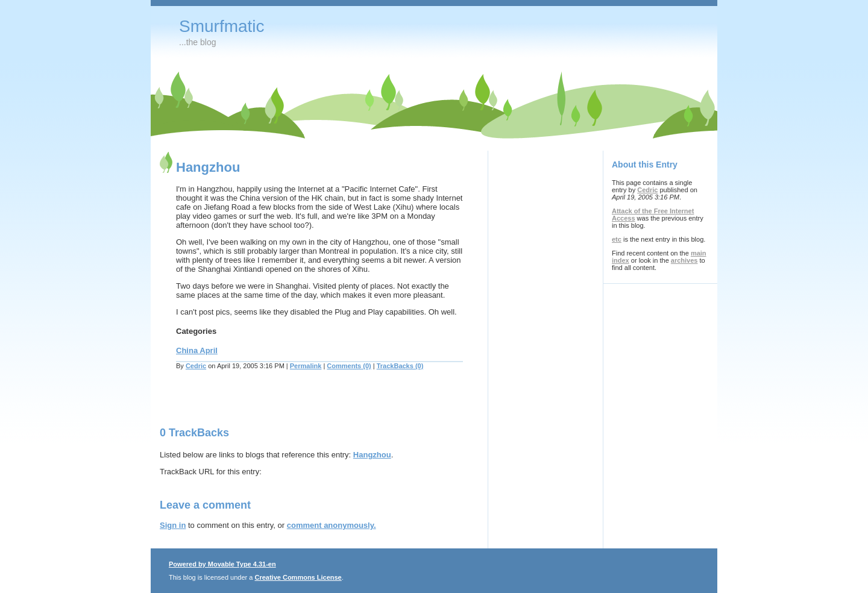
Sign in (173, 525)
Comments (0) (349, 366)
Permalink (306, 366)
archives (684, 260)
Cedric (196, 366)
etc (617, 239)
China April (197, 350)
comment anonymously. (332, 525)
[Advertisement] (301, 406)
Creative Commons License (298, 577)
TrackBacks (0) (400, 366)
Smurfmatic (222, 26)
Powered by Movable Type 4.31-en (222, 564)
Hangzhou (372, 455)
